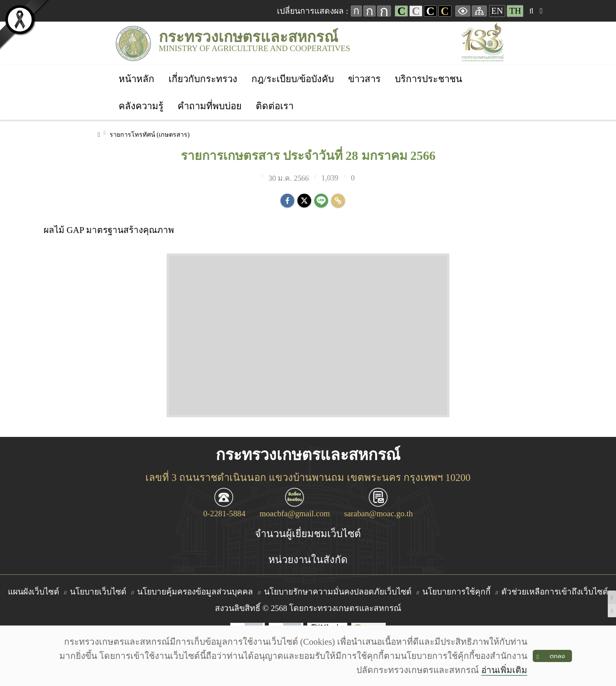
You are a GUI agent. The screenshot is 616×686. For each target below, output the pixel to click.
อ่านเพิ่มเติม (504, 670)
